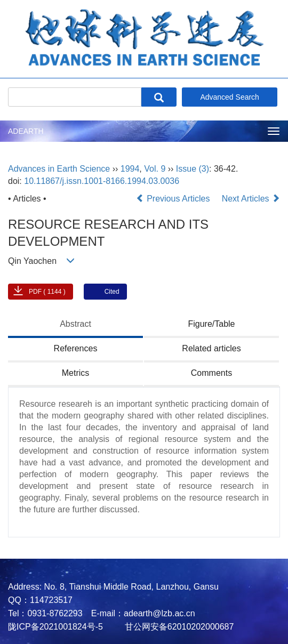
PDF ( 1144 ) (47, 292)
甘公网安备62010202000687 (178, 627)
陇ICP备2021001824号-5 (55, 627)
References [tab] (76, 348)
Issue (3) (193, 169)
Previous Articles (174, 199)
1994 (130, 169)
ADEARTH (26, 131)
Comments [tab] (211, 373)
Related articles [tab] (211, 348)
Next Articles (251, 199)
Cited (112, 292)
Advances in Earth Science (59, 169)
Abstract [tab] (75, 324)
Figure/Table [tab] (211, 324)
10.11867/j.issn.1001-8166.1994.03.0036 (102, 181)
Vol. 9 (155, 169)
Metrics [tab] (76, 373)
